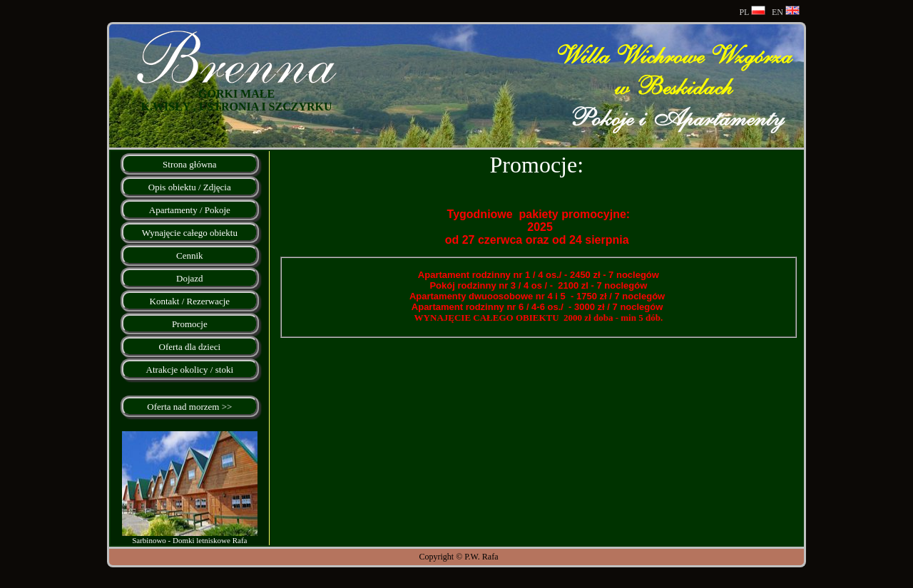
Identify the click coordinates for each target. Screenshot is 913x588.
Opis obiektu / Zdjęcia (190, 187)
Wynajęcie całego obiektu (190, 233)
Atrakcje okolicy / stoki (190, 370)
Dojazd (190, 278)
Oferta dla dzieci (190, 347)
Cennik (190, 256)
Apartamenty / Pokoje (190, 210)
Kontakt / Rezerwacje (190, 301)
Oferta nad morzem (183, 407)
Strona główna (189, 164)
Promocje (190, 324)
